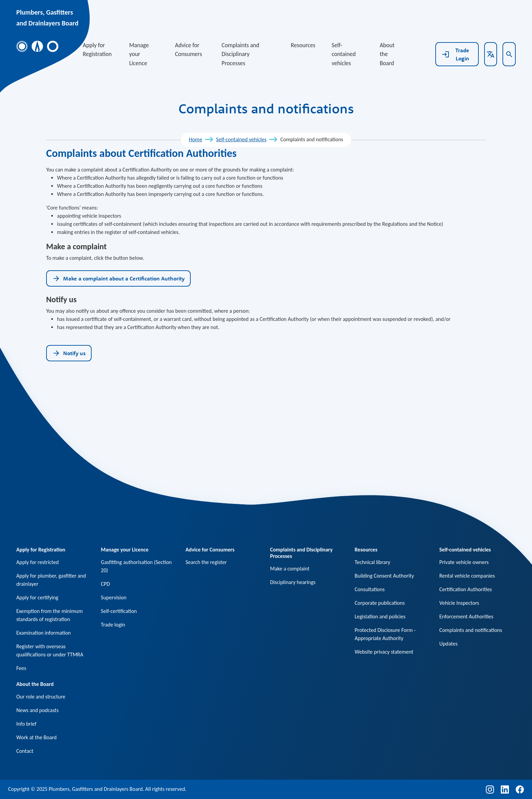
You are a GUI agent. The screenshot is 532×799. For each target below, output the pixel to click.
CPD (105, 584)
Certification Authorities (466, 589)
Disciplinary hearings (293, 582)
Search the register (206, 562)
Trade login (113, 625)
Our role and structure (41, 697)
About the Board (387, 54)
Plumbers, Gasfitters (45, 12)
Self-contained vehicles (344, 54)
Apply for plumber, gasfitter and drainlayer (51, 580)
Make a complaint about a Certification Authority (118, 278)
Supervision (114, 597)
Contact (25, 751)
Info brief (26, 724)
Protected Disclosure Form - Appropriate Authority (385, 634)
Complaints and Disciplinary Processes (240, 54)
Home (196, 139)
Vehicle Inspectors (459, 603)
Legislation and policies (380, 616)
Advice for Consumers (189, 50)
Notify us (69, 353)
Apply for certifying (37, 597)
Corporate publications (380, 603)
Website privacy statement (384, 652)
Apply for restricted (37, 562)
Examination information (43, 633)
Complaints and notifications (471, 630)
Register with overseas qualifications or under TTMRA (50, 650)
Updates (449, 644)
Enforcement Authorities (466, 616)
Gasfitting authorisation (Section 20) (136, 566)
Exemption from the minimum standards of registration (50, 615)
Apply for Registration (97, 50)
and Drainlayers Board (47, 23)
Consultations (369, 589)
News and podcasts (37, 710)
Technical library (372, 562)
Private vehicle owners (464, 562)
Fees (21, 668)
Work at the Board (36, 737)
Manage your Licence (139, 54)
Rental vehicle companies (467, 576)
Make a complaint (290, 569)
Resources (303, 45)
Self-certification (119, 611)
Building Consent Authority (384, 576)
